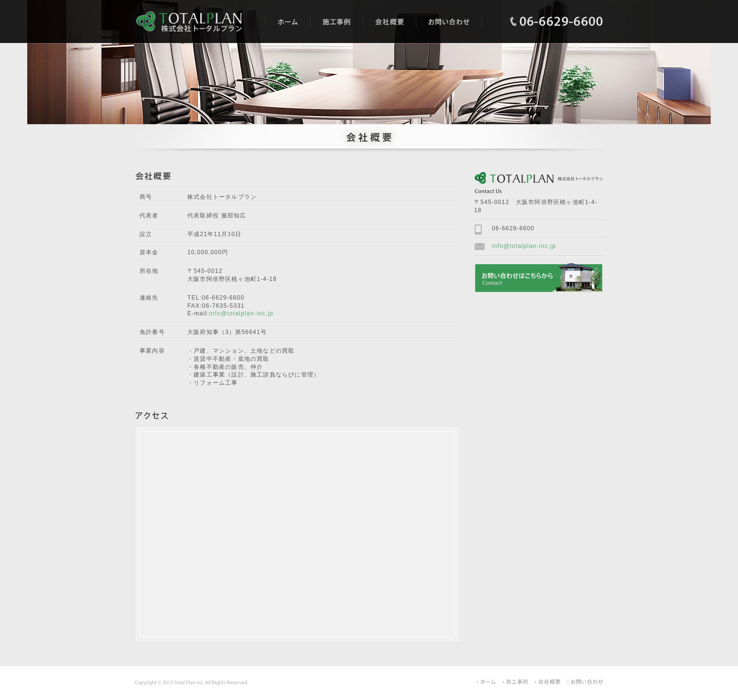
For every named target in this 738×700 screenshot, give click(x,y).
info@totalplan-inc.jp (241, 313)
